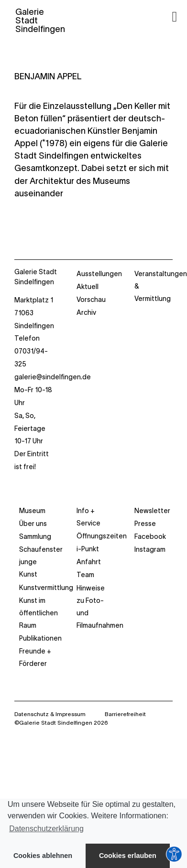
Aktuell (88, 287)
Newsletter (152, 511)
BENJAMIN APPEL (48, 76)
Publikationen (40, 638)
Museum (32, 511)
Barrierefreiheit (125, 714)
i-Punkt (88, 549)
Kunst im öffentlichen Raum (38, 613)
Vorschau (91, 300)
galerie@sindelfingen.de (53, 377)
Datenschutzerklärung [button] (46, 829)
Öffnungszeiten (102, 536)
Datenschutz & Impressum (50, 714)
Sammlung (35, 536)
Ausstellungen (99, 274)
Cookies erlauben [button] (128, 856)
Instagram (150, 549)
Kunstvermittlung (46, 588)
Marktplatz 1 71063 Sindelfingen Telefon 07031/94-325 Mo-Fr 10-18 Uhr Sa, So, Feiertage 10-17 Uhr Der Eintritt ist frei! (36, 383)
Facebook (150, 536)
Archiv (86, 312)
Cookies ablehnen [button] (43, 856)
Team (85, 575)
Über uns (33, 524)
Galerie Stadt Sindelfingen (36, 277)
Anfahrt (89, 562)
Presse (145, 524)
